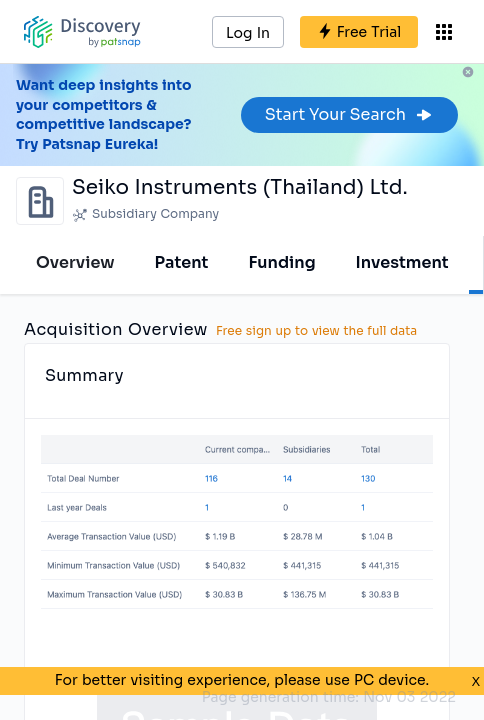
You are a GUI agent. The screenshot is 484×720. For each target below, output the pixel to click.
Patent (182, 262)
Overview (75, 262)
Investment (402, 262)
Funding (281, 262)
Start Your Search (349, 114)
